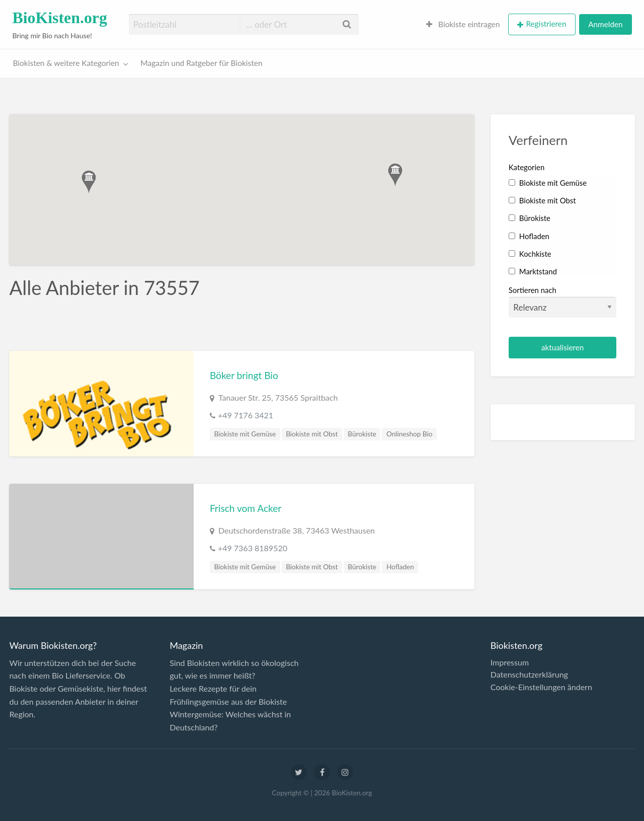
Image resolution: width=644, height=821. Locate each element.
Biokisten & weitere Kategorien (66, 63)
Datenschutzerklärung (529, 675)
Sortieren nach (563, 302)
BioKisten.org (60, 18)
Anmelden (605, 24)
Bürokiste (362, 434)
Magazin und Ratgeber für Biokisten (201, 63)
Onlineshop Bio (409, 434)
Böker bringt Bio (244, 375)
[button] (89, 182)
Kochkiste (530, 254)
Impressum (510, 662)
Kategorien (527, 167)
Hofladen (400, 567)
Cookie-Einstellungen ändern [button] (541, 687)
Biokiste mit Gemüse (245, 434)
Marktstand (533, 271)
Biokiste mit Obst (312, 434)
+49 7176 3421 (246, 415)
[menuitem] (463, 24)
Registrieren (546, 24)
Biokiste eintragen (463, 24)
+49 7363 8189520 (253, 548)
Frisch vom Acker (246, 508)
